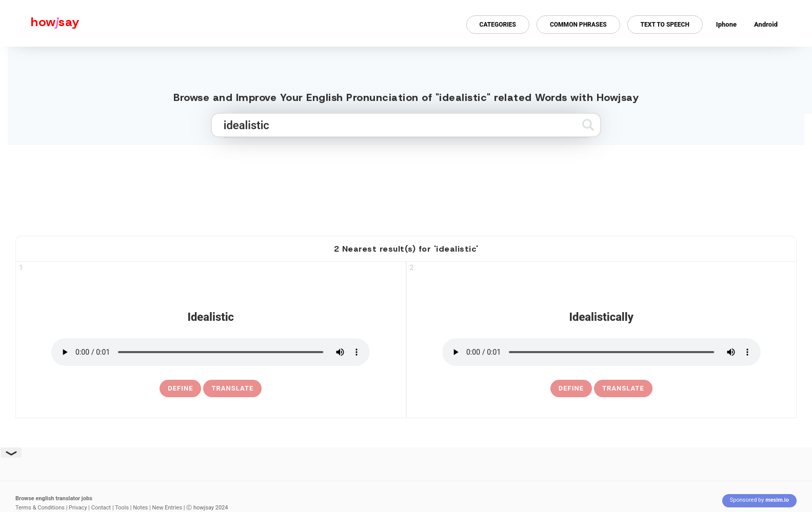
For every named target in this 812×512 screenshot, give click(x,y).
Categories (498, 25)
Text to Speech (665, 25)
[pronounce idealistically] (601, 352)
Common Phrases (578, 25)
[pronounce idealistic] (211, 352)
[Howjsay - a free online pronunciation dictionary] (40, 23)
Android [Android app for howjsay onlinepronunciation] (766, 24)
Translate (232, 388)
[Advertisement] (406, 186)
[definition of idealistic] (180, 388)
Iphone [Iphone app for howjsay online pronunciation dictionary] (726, 24)
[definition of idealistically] (571, 388)
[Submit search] (588, 125)
